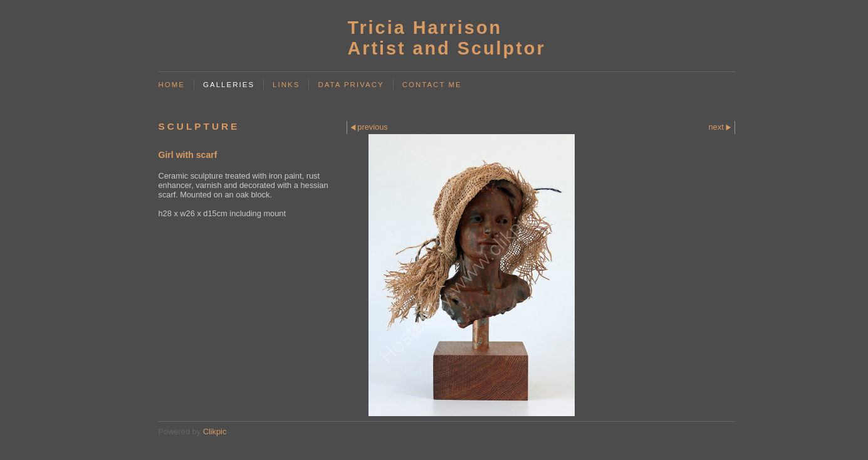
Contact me (432, 85)
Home (172, 85)
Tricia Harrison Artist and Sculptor (446, 38)
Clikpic (215, 431)
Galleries (229, 85)
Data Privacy (351, 85)
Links (286, 85)
